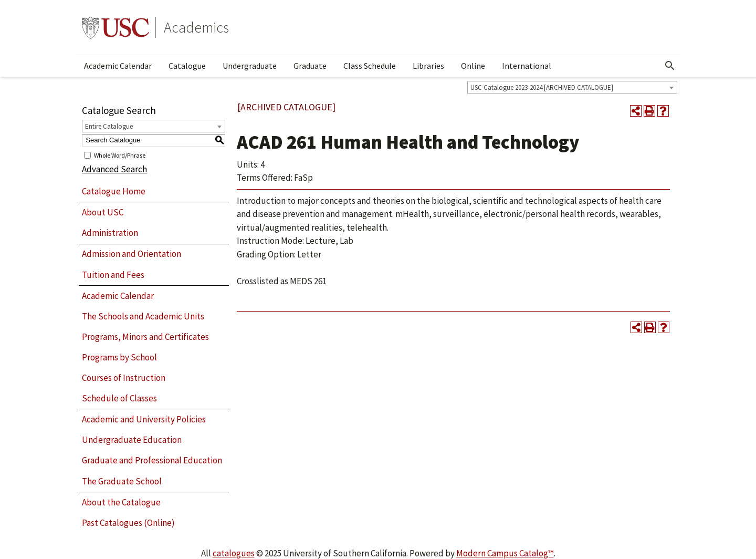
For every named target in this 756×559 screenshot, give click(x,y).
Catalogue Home (114, 191)
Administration (110, 233)
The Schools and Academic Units (143, 316)
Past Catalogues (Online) (128, 523)
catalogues (234, 553)
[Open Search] (670, 66)
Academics (196, 27)
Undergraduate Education (132, 440)
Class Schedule (370, 66)
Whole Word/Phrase (120, 155)
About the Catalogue (121, 502)
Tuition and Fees (113, 275)
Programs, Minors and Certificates (145, 337)
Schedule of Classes (119, 398)
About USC (103, 212)
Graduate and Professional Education (152, 460)
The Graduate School (122, 481)
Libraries (428, 66)
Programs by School (119, 357)
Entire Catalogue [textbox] (109, 126)
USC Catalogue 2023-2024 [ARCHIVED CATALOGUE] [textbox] (542, 87)
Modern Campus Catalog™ (505, 553)
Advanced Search (114, 169)
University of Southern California (115, 27)
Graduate (310, 66)
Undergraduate (250, 66)
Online (473, 66)
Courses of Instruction (124, 378)
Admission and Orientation (132, 254)
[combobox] (572, 87)
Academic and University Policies (144, 419)
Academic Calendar (118, 66)
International (527, 66)
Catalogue (187, 66)
